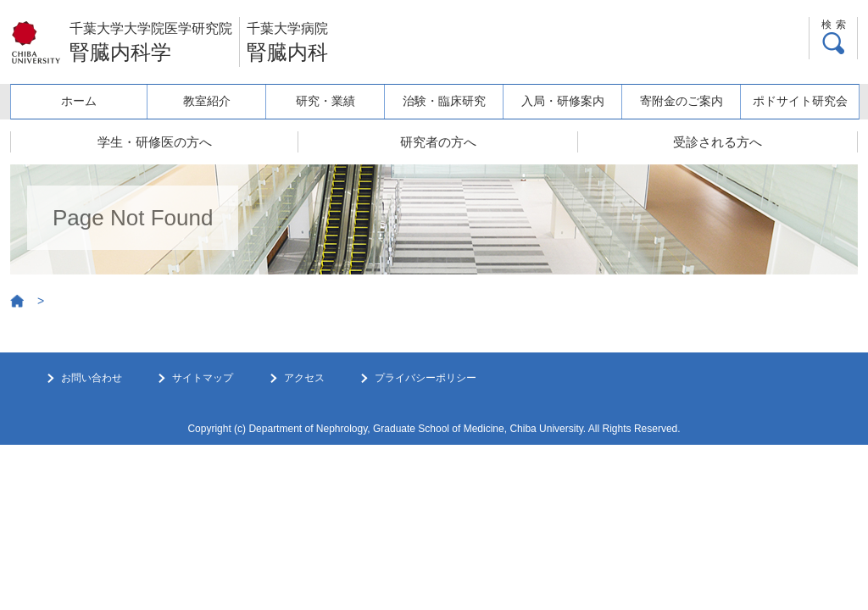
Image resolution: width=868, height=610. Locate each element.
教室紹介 (207, 101)
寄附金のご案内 (682, 101)
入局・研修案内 (563, 101)
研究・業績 (325, 101)
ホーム (79, 101)
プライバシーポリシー (426, 378)
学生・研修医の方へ (155, 142)
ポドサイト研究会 (800, 101)
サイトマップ (203, 378)
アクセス (304, 378)
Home (18, 302)
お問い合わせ (92, 378)
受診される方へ (718, 142)
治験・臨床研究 (444, 101)
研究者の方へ (438, 142)
